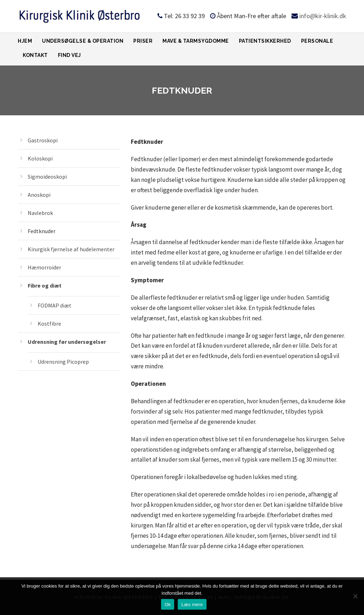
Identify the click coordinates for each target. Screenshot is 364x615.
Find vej (69, 55)
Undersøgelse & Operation (83, 41)
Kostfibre (49, 324)
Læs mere (192, 605)
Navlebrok (40, 213)
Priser (143, 41)
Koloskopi (40, 158)
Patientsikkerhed (265, 41)
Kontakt (35, 55)
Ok (168, 605)
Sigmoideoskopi (47, 177)
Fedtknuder (42, 231)
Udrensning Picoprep (63, 362)
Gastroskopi (43, 140)
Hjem (25, 41)
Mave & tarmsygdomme (196, 41)
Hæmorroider (44, 267)
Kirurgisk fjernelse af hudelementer (71, 249)
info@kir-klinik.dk (323, 16)
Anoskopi (39, 195)
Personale (317, 41)
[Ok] (355, 596)
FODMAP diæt (55, 305)
